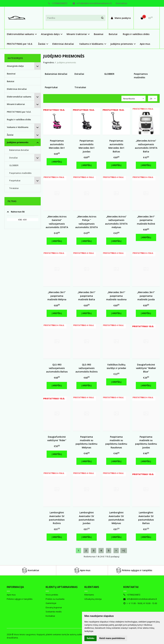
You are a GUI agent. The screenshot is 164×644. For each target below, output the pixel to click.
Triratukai (14, 188)
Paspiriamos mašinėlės (20, 173)
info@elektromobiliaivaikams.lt (92, 3)
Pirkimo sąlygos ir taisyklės (134, 570)
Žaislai (10, 135)
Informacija (15, 587)
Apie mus (145, 44)
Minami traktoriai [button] (77, 34)
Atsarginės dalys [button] (50, 34)
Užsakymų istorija (93, 599)
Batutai (113, 34)
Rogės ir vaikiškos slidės (136, 34)
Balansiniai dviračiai (19, 150)
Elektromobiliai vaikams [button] (20, 34)
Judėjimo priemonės (18, 142)
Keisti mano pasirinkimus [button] (112, 638)
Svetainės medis (54, 612)
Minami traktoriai (16, 104)
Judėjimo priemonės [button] (122, 44)
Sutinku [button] (90, 638)
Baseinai (99, 34)
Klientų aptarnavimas (62, 587)
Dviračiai (13, 158)
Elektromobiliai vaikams (19, 97)
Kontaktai (121, 3)
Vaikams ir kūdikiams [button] (91, 44)
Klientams (92, 587)
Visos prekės (52, 595)
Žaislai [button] (42, 44)
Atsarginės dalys (15, 66)
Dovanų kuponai (54, 607)
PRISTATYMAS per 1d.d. (20, 44)
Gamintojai (51, 603)
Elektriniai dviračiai (63, 44)
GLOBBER (14, 165)
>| (124, 550)
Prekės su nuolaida (55, 599)
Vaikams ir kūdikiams (18, 127)
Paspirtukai (15, 180)
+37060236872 (58, 3)
